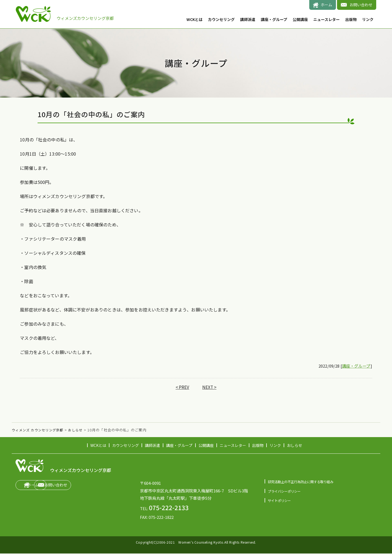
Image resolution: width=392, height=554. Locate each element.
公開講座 (300, 19)
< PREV (182, 388)
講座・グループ (274, 19)
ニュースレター (327, 19)
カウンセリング (221, 19)
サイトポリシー (280, 501)
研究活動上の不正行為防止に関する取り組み (303, 482)
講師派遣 (248, 19)
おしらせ (295, 446)
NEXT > (210, 388)
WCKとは (195, 19)
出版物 (351, 19)
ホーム (326, 5)
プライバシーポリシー (286, 491)
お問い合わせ (361, 5)
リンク (368, 19)
